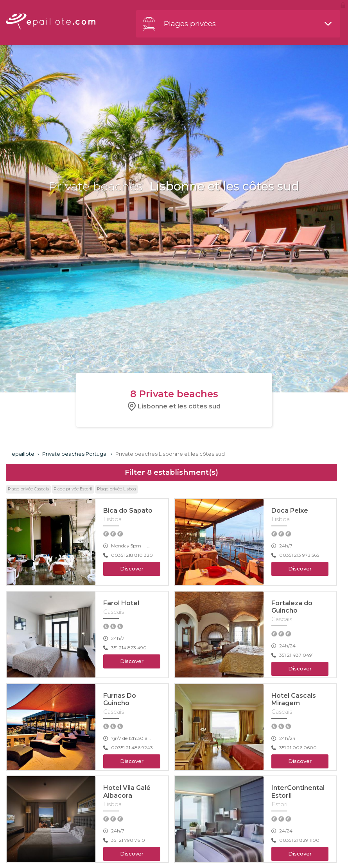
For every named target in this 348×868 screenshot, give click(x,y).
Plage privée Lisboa (117, 489)
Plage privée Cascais (28, 489)
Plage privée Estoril (73, 489)
